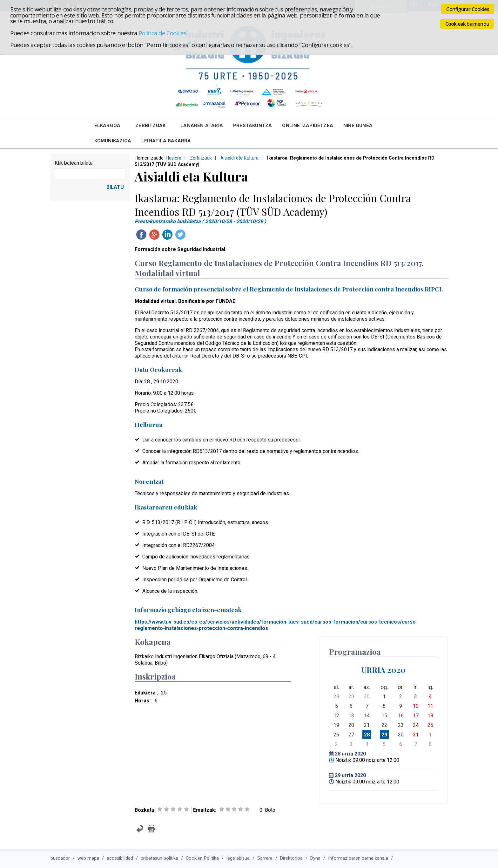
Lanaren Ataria (202, 126)
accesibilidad (120, 858)
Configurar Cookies (468, 9)
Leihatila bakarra (166, 141)
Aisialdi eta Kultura (239, 158)
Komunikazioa (113, 141)
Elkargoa (108, 126)
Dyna (315, 858)
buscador (60, 858)
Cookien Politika (202, 858)
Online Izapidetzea (308, 126)
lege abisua (238, 858)
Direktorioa (291, 858)
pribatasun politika (159, 858)
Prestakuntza (252, 126)
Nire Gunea (358, 126)
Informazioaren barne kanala (358, 858)
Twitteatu (180, 235)
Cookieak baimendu (467, 24)
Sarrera (265, 858)
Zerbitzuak (150, 126)
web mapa (88, 858)
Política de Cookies (162, 33)
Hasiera (174, 158)
